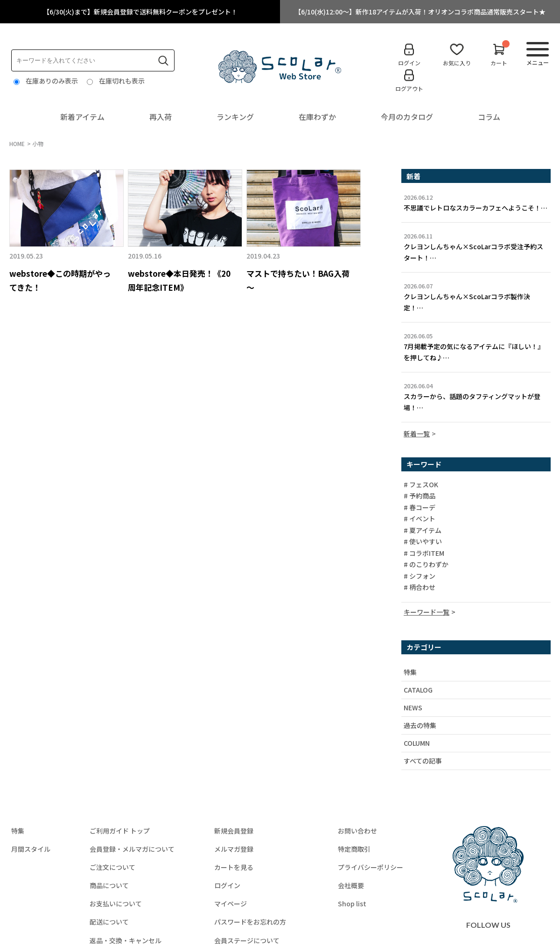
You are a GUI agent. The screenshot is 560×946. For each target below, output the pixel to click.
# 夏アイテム (423, 531)
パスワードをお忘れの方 (250, 922)
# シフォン (420, 576)
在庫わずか (317, 117)
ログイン (227, 885)
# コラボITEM (424, 554)
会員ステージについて (247, 940)
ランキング (235, 117)
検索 (163, 61)
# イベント (420, 519)
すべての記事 (423, 761)
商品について (109, 885)
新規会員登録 (234, 831)
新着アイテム (82, 117)
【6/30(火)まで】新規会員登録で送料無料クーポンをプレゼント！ (140, 12)
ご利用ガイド (120, 831)
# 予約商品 (420, 496)
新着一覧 (417, 434)
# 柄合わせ (420, 588)
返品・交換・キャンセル (126, 940)
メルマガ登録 (234, 849)
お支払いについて (116, 904)
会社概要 (351, 885)
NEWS (413, 708)
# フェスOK (421, 485)
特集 (410, 672)
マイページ (231, 904)
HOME (17, 144)
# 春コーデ (420, 508)
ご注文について (112, 867)
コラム (489, 117)
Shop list (352, 904)
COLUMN (417, 743)
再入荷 (161, 117)
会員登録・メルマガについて (132, 849)
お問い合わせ (357, 831)
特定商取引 (354, 849)
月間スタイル (31, 849)
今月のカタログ (407, 117)
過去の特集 (420, 725)
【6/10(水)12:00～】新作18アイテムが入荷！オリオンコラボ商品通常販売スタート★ (420, 12)
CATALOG (418, 690)
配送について (109, 922)
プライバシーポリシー (371, 867)
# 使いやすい (423, 542)
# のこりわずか (426, 565)
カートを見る (234, 867)
